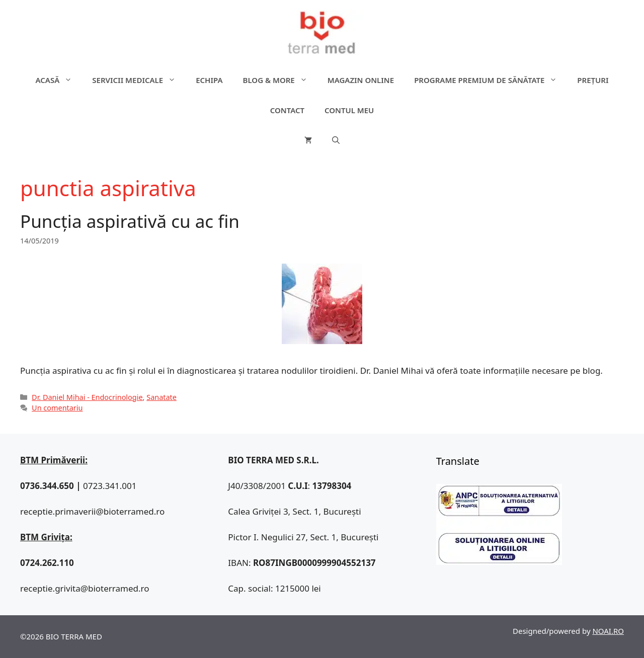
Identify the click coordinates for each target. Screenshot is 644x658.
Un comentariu (57, 408)
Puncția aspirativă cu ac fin (130, 221)
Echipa (209, 80)
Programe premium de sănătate (491, 80)
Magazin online (361, 80)
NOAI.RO (608, 631)
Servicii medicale (139, 80)
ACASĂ (59, 80)
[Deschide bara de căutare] (336, 140)
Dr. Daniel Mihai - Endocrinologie (87, 397)
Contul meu (349, 110)
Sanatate (162, 397)
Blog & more (280, 80)
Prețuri (593, 80)
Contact (287, 110)
